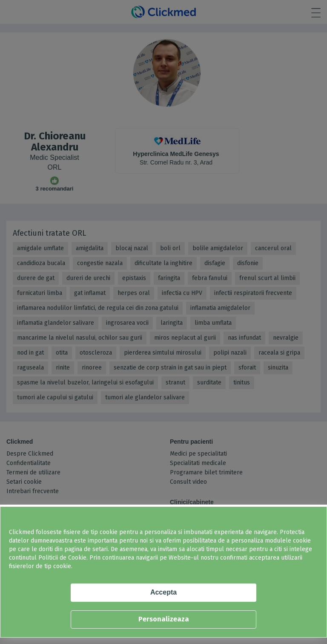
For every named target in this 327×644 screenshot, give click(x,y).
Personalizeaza (164, 619)
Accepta (163, 592)
